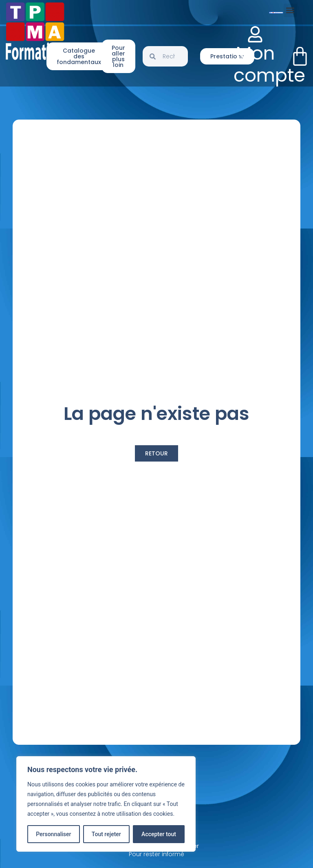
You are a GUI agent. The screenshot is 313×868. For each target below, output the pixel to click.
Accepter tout (159, 834)
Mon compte (269, 64)
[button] (290, 10)
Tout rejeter (106, 834)
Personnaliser (53, 834)
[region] (106, 804)
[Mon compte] (255, 34)
